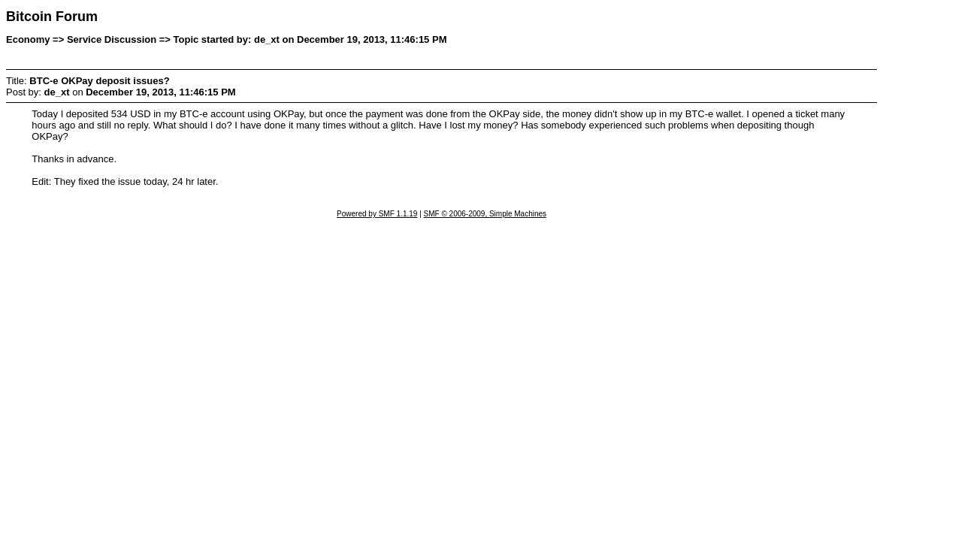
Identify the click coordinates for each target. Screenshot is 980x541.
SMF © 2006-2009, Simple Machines (485, 214)
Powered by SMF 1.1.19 (377, 214)
